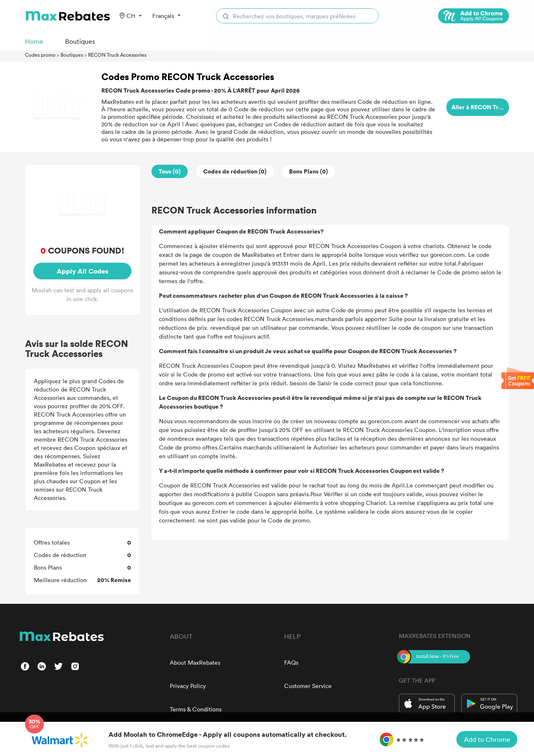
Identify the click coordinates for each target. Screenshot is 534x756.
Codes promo (40, 55)
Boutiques (72, 55)
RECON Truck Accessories (117, 55)
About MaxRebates (195, 662)
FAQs (291, 662)
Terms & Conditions (196, 709)
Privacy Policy (188, 686)
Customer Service (308, 686)
